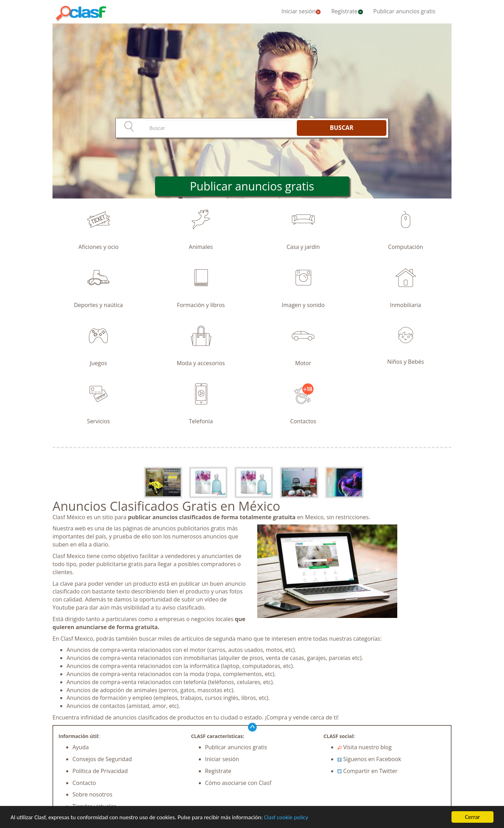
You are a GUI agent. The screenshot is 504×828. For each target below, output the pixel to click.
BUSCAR (341, 128)
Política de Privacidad (100, 771)
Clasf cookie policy (286, 817)
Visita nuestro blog (365, 747)
